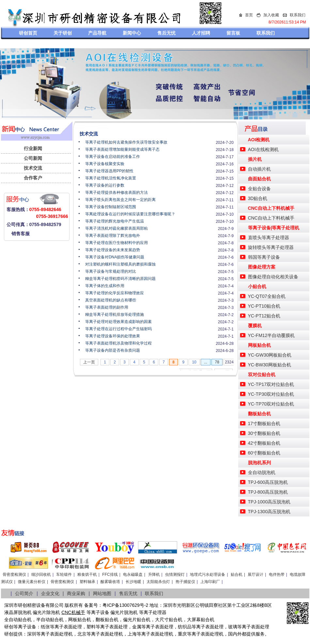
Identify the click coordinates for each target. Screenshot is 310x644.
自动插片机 (259, 169)
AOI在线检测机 (263, 149)
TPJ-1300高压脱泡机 (269, 512)
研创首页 (28, 33)
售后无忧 (166, 33)
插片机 (255, 159)
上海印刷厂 (210, 582)
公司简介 (24, 593)
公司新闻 (33, 158)
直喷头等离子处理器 (269, 238)
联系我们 (298, 15)
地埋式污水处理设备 (208, 575)
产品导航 (97, 33)
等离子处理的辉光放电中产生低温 (115, 221)
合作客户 (33, 178)
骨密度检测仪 (14, 575)
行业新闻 (33, 148)
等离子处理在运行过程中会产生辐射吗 (118, 329)
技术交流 (33, 168)
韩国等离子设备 (264, 257)
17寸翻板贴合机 (264, 423)
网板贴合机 (259, 345)
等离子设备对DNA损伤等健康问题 (115, 257)
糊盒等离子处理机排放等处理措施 (115, 314)
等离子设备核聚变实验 (105, 164)
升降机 (154, 575)
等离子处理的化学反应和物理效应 (115, 293)
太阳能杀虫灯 (158, 582)
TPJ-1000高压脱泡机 (269, 502)
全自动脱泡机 (262, 472)
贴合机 (237, 575)
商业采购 (76, 593)
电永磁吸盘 (133, 575)
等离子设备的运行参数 (105, 185)
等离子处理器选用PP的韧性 (109, 171)
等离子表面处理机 (54, 634)
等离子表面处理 (66, 627)
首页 (249, 15)
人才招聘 (201, 33)
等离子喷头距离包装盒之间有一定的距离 (120, 200)
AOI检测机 (259, 140)
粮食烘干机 (87, 575)
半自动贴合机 (50, 620)
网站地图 (102, 593)
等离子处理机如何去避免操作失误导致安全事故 (126, 142)
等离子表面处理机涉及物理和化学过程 (118, 343)
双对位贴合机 (262, 375)
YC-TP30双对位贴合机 (271, 394)
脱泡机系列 (259, 463)
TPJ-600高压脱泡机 (268, 482)
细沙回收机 (41, 575)
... (206, 362)
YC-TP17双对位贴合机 (271, 384)
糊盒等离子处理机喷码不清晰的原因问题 (120, 279)
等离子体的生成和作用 (105, 286)
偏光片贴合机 (137, 620)
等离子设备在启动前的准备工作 (113, 157)
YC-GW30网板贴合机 (270, 355)
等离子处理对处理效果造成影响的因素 (118, 322)
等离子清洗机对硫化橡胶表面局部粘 (116, 228)
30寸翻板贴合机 (264, 433)
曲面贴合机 (259, 179)
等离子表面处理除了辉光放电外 (113, 236)
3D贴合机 (258, 198)
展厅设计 (256, 575)
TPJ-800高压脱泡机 (268, 492)
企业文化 (50, 593)
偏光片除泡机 (46, 612)
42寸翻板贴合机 (264, 443)
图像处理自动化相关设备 (273, 277)
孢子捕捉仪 (185, 582)
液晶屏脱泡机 (18, 612)
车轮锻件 (64, 575)
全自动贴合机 (18, 620)
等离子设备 (98, 612)
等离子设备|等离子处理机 (274, 228)
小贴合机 (257, 286)
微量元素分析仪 (32, 582)
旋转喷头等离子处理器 (271, 247)
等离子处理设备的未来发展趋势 (113, 250)
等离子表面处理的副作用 (107, 307)
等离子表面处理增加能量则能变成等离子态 (122, 149)
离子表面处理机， (210, 634)
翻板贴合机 (259, 414)
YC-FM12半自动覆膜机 (271, 335)
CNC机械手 (73, 612)
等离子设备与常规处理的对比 (111, 271)
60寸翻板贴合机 (264, 453)
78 (217, 362)
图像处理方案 (262, 267)
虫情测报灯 (175, 575)
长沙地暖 (133, 582)
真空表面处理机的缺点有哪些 (111, 300)
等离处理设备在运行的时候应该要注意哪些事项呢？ (130, 214)
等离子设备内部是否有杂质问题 (113, 350)
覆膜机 (255, 326)
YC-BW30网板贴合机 (270, 365)
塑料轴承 (87, 582)
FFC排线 (110, 575)
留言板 (233, 33)
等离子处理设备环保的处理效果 (113, 336)
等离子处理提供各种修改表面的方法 (116, 192)
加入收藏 (271, 15)
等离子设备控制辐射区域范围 (111, 207)
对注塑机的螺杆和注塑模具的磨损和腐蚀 (120, 264)
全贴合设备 (259, 189)
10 (194, 362)
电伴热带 (277, 575)
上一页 (89, 362)
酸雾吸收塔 (110, 582)
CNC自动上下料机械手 (271, 208)
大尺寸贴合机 (169, 620)
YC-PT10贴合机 (264, 306)
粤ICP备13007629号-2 (125, 605)
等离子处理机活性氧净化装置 (111, 178)
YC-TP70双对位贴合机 (271, 404)
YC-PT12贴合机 (264, 316)
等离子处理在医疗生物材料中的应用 (116, 243)
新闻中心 (132, 33)
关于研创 (63, 33)
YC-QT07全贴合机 (267, 296)
